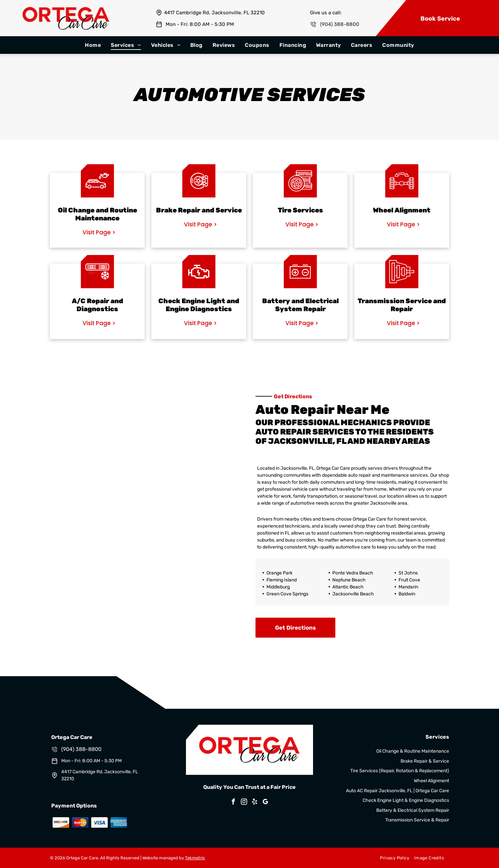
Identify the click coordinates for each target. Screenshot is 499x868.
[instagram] (244, 803)
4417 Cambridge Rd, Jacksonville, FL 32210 (214, 13)
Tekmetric (195, 858)
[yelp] (255, 803)
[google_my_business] (265, 803)
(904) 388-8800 (340, 24)
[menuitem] (93, 45)
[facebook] (234, 803)
